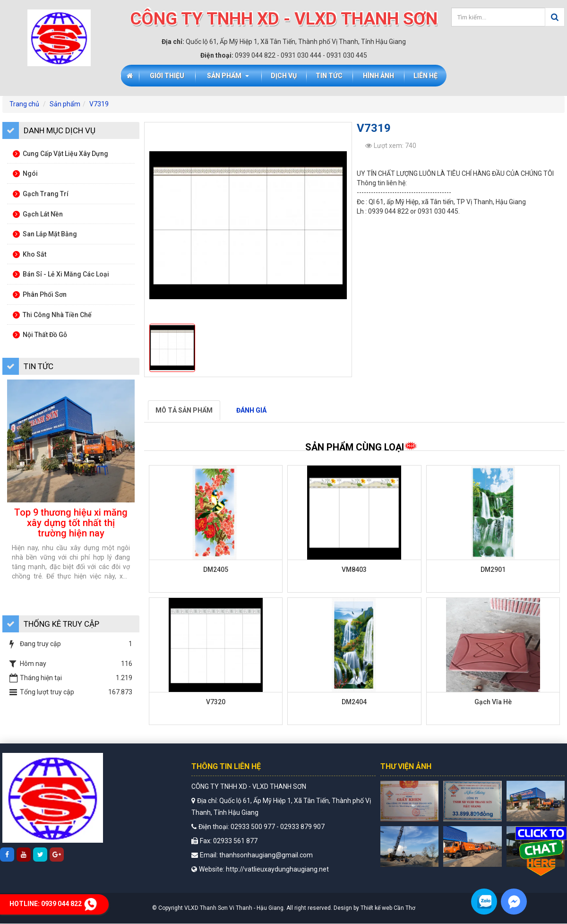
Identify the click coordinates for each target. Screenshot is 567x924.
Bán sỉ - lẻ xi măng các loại (61, 274)
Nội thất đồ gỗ (40, 335)
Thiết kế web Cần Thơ (388, 908)
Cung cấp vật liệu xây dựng (60, 154)
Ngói (25, 173)
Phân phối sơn (40, 294)
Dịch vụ (284, 76)
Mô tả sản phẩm (184, 410)
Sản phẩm (228, 76)
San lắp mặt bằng (45, 234)
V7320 (216, 702)
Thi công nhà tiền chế (52, 315)
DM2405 (216, 570)
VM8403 (354, 570)
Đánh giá (251, 410)
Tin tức (329, 76)
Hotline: (54, 904)
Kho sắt (30, 254)
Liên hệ (425, 76)
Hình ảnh (378, 76)
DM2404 (354, 702)
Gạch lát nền (38, 214)
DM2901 (493, 570)
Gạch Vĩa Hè (493, 702)
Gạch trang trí (41, 194)
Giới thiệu (167, 76)
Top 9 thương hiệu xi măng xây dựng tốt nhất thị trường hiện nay (71, 523)
